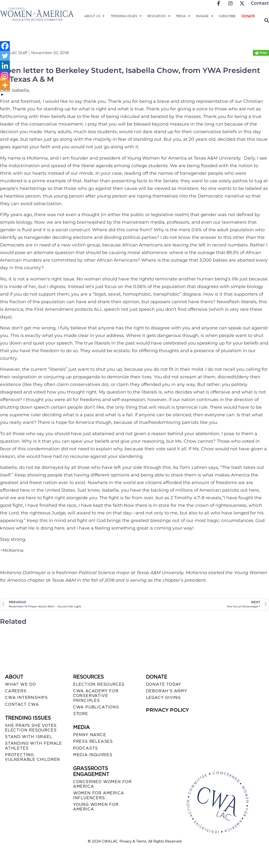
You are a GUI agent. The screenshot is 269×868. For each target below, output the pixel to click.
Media (183, 16)
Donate (248, 16)
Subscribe (227, 16)
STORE (81, 714)
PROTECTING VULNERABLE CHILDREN (32, 757)
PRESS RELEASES (93, 741)
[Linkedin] (5, 66)
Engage (205, 16)
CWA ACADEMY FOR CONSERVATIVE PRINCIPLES (96, 696)
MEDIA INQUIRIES (93, 755)
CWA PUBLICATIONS (96, 707)
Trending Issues (126, 16)
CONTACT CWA (22, 704)
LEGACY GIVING (163, 698)
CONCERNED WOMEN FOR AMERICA (102, 784)
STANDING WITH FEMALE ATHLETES (33, 746)
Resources (159, 16)
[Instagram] (5, 75)
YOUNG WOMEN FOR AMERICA (96, 807)
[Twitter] (5, 56)
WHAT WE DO (20, 684)
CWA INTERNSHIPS (26, 698)
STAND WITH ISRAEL (29, 737)
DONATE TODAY (164, 684)
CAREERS (16, 691)
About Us (94, 16)
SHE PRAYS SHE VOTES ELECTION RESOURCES (31, 728)
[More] (5, 85)
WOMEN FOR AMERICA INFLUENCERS (99, 795)
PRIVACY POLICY (167, 710)
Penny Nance (90, 735)
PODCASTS (85, 748)
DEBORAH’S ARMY (167, 691)
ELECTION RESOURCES (99, 684)
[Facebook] (5, 46)
